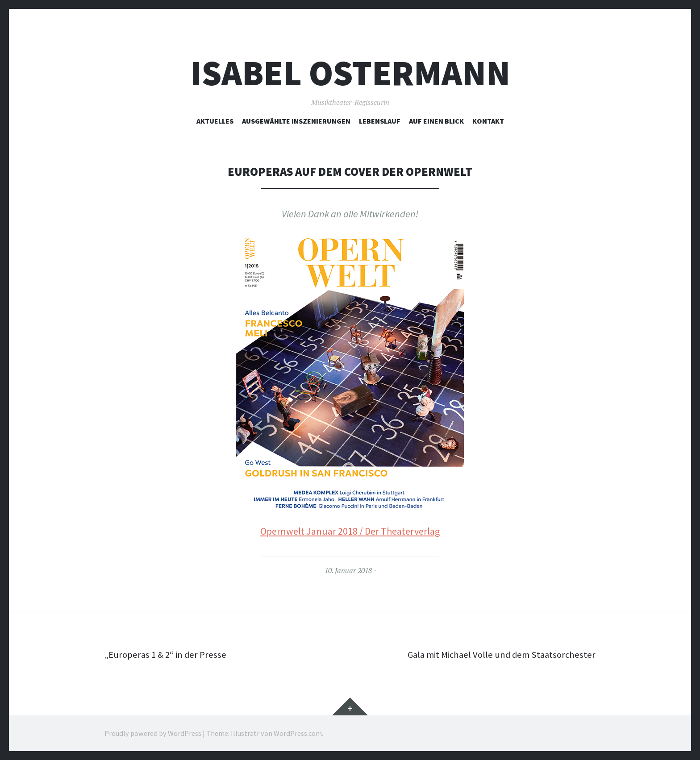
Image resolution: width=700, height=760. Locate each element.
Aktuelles (215, 121)
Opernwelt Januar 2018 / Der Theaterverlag (350, 531)
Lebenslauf (380, 121)
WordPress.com (298, 733)
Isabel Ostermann (350, 73)
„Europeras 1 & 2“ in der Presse (168, 654)
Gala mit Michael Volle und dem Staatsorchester (498, 654)
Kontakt (488, 121)
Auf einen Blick (436, 121)
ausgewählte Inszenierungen (296, 121)
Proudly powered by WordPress (153, 733)
